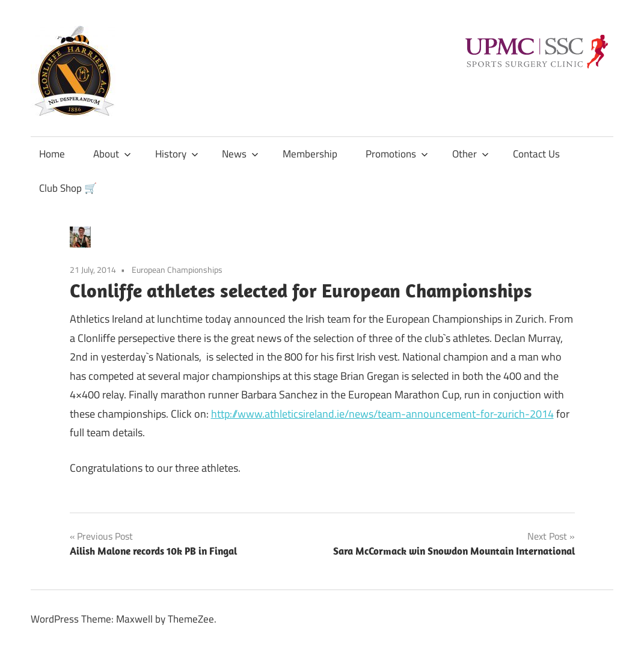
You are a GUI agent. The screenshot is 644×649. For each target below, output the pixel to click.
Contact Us (536, 154)
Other (471, 154)
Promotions (397, 154)
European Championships (177, 270)
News (240, 154)
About (112, 154)
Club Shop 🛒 (68, 188)
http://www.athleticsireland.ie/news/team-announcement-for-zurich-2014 (382, 414)
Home (52, 154)
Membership (310, 154)
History (177, 154)
